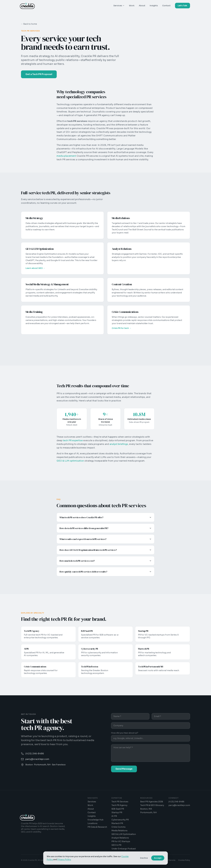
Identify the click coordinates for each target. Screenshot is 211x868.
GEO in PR (116, 845)
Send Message (124, 769)
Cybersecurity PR (120, 820)
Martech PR (117, 823)
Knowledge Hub (95, 820)
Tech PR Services (120, 802)
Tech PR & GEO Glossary (152, 805)
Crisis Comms (118, 827)
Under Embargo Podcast (124, 849)
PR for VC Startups (121, 841)
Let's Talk (183, 6)
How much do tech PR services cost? (106, 561)
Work (132, 6)
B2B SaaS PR (118, 809)
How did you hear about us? (125, 733)
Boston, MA (146, 809)
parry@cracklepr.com (179, 805)
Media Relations (119, 831)
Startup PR (117, 812)
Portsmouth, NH (149, 812)
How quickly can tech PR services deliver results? (106, 572)
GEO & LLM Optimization (124, 834)
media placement (66, 156)
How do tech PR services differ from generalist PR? (106, 528)
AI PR (114, 816)
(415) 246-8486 (176, 802)
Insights (154, 6)
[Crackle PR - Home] (27, 6)
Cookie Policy (184, 860)
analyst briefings (119, 444)
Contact (166, 6)
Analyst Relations (120, 838)
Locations (93, 823)
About (142, 6)
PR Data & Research (97, 827)
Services (119, 6)
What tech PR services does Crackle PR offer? (106, 517)
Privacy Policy (153, 860)
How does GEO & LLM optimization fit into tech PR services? (106, 550)
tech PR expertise (73, 440)
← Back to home (29, 24)
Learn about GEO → (35, 269)
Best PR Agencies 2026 (152, 802)
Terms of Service (168, 860)
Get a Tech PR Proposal (39, 74)
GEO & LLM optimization (70, 461)
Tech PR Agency (119, 805)
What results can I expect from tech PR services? (106, 539)
